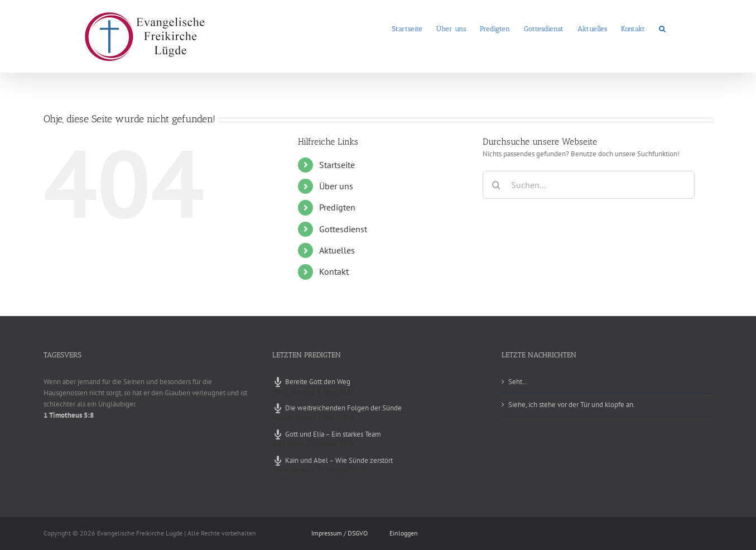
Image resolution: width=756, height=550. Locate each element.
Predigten (337, 207)
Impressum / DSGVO (340, 533)
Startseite (337, 165)
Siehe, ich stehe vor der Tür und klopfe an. (572, 405)
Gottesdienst (343, 229)
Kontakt (334, 271)
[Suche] (497, 185)
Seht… (518, 382)
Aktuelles (337, 250)
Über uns (336, 186)
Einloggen (404, 533)
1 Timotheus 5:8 (69, 415)
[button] (662, 28)
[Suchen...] (589, 185)
